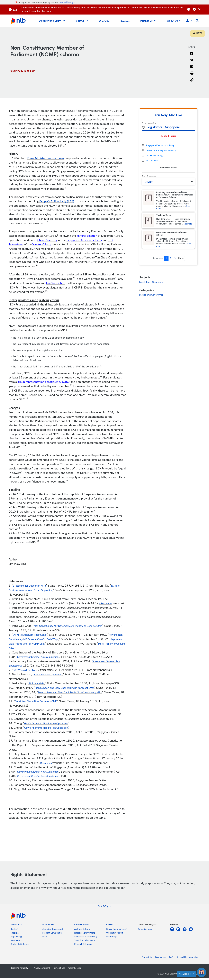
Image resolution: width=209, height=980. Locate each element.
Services (125, 21)
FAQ (171, 959)
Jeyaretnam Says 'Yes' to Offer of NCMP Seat (41, 644)
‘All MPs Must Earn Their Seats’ (31, 635)
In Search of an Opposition (49, 676)
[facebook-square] (179, 933)
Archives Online (82, 931)
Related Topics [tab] (168, 136)
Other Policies (75, 970)
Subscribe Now (145, 931)
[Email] (192, 69)
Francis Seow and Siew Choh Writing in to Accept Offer (67, 689)
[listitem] (16, 927)
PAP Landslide (37, 685)
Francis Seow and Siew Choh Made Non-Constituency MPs (72, 694)
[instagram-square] (186, 933)
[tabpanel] (168, 157)
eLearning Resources (53, 931)
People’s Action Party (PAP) (57, 202)
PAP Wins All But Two (25, 671)
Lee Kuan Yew (55, 159)
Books (14, 931)
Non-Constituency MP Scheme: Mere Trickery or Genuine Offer (71, 627)
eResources (106, 604)
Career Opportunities (117, 931)
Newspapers (17, 942)
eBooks (15, 935)
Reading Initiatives (20, 946)
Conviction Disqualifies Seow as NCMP (37, 703)
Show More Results (168, 168)
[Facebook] (192, 56)
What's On (104, 21)
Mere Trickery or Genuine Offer (28, 649)
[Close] (203, 8)
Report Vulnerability (20, 970)
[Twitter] (192, 62)
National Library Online (85, 935)
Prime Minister (36, 159)
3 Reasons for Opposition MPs (31, 586)
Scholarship (111, 938)
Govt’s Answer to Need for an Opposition (48, 725)
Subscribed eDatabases (86, 938)
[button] (189, 21)
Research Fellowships (84, 946)
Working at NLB (114, 935)
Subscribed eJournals (85, 942)
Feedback (161, 959)
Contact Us (147, 959)
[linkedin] (173, 933)
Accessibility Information (188, 959)
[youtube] (192, 933)
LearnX (46, 938)
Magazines (16, 938)
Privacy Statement (42, 970)
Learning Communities (52, 935)
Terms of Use (59, 970)
